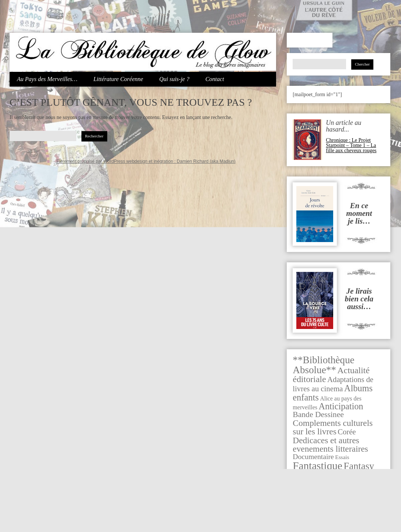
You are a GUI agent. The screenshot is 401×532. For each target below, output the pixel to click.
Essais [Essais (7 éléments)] (342, 457)
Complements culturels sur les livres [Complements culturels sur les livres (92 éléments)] (333, 427)
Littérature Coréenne (118, 79)
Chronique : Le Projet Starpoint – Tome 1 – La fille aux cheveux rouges (351, 145)
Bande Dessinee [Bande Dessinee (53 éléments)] (318, 414)
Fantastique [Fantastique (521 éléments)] (318, 466)
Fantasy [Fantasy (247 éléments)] (359, 466)
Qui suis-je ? (174, 79)
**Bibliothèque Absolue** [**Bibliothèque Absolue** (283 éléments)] (323, 365)
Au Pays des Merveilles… (47, 79)
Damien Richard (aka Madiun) (206, 161)
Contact (215, 79)
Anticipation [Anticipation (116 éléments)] (341, 406)
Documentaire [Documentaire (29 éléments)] (313, 456)
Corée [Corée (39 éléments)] (347, 432)
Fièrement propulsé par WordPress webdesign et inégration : (117, 161)
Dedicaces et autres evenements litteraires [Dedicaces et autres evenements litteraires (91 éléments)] (330, 444)
